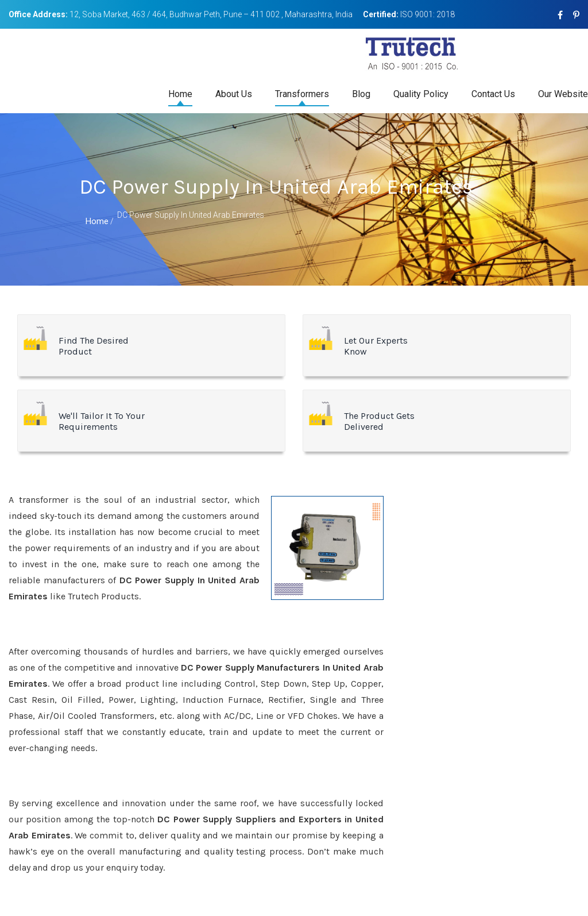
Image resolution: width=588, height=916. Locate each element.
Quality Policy (421, 94)
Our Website (563, 94)
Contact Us (493, 94)
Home (180, 94)
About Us (234, 94)
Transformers (302, 94)
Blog (361, 94)
